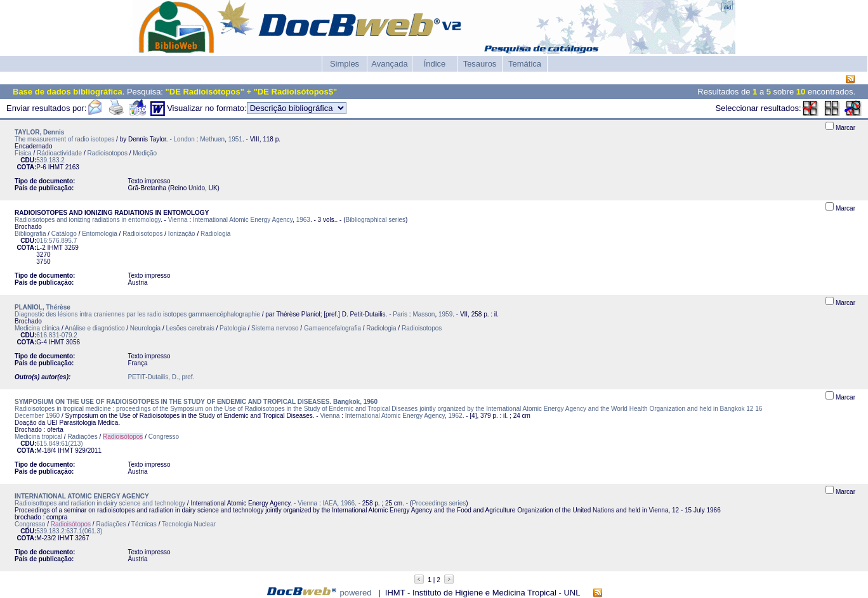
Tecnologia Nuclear (189, 524)
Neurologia (145, 328)
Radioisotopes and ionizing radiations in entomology (88, 220)
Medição (145, 153)
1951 (235, 139)
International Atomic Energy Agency (243, 220)
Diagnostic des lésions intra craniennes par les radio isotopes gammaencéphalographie (137, 314)
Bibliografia (30, 234)
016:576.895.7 (56, 241)
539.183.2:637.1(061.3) (69, 531)
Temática (525, 64)
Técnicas (144, 524)
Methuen (212, 139)
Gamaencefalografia (332, 328)
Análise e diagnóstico (95, 328)
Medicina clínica (37, 328)
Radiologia (215, 234)
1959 (445, 314)
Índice (435, 64)
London (184, 139)
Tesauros (480, 64)
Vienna (178, 220)
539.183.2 (50, 160)
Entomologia (100, 234)
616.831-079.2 (57, 335)
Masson (424, 314)
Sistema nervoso (275, 328)
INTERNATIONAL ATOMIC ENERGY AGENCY (82, 496)
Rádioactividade (59, 153)
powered (356, 593)
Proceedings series (439, 503)
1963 (303, 220)
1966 (348, 503)
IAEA (330, 503)
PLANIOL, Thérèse (43, 307)
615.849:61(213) (59, 444)
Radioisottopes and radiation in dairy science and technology (100, 503)
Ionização (182, 234)
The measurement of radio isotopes (64, 139)
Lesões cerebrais (190, 328)
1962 (455, 416)
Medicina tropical (38, 437)
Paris (400, 314)
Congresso (164, 437)
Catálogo (64, 234)
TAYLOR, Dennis (39, 132)
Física (23, 153)
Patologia (233, 328)
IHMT (56, 167)
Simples (345, 64)
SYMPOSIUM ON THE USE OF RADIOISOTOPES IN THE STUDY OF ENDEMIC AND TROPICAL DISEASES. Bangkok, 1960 (196, 402)
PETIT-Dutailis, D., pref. (161, 377)
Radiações (82, 437)
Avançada (390, 64)
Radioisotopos (108, 153)
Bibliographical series (375, 220)
